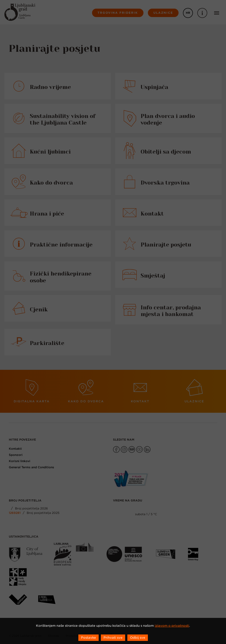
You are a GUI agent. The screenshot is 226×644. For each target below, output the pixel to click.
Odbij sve (138, 638)
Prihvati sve (113, 638)
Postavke (89, 638)
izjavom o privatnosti (172, 626)
